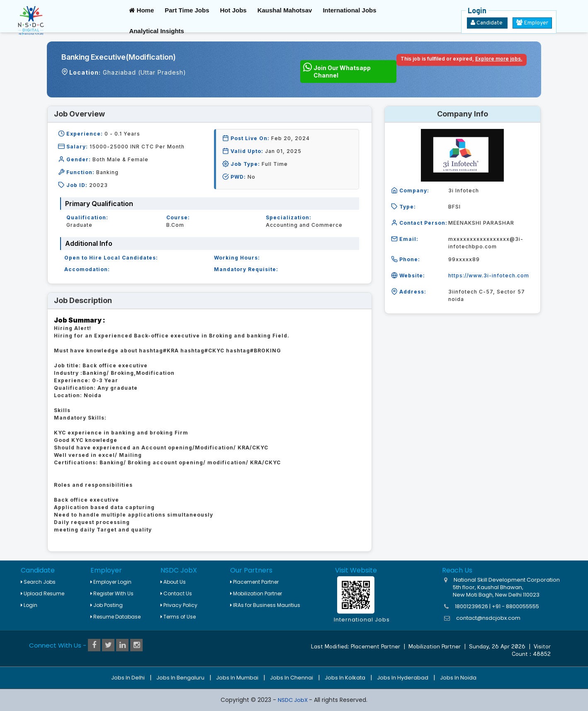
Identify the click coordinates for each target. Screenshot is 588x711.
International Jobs (349, 10)
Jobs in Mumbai (237, 678)
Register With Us (112, 593)
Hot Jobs (233, 10)
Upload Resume (43, 593)
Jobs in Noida (458, 678)
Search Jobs (38, 582)
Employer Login (111, 582)
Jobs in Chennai (292, 678)
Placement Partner (254, 582)
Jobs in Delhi (128, 678)
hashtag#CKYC (202, 351)
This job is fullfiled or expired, (462, 59)
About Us (173, 582)
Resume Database (115, 617)
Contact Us (176, 593)
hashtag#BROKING (254, 351)
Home (141, 10)
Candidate (487, 23)
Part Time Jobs (187, 10)
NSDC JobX (293, 700)
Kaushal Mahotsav (285, 10)
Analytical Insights (157, 31)
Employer (532, 23)
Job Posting (107, 605)
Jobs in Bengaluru (180, 678)
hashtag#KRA (159, 351)
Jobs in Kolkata (345, 678)
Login (29, 605)
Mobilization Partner (256, 593)
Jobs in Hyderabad (403, 678)
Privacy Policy (179, 605)
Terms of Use (178, 617)
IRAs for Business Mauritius (265, 605)
